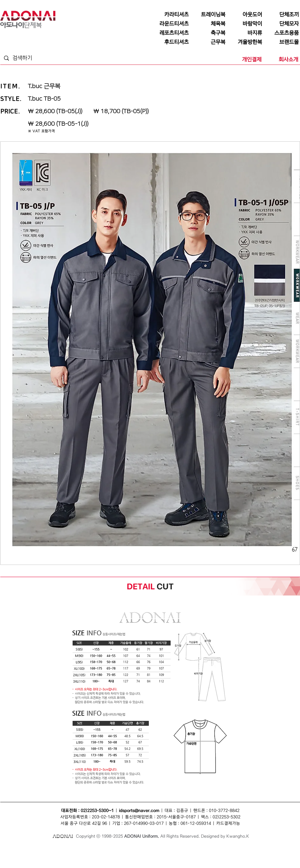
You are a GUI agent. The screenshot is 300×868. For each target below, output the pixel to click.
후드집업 (287, 856)
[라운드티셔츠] (172, 24)
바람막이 (149, 849)
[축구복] (208, 33)
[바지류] (245, 33)
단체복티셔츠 (58, 849)
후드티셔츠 (244, 856)
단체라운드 (200, 856)
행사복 (214, 856)
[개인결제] (244, 60)
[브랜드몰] (282, 42)
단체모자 (135, 849)
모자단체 (91, 856)
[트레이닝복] (208, 15)
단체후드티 (260, 856)
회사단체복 (46, 856)
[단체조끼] (282, 15)
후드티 (274, 856)
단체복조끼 (112, 849)
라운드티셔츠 (182, 856)
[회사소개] (281, 60)
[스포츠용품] (282, 33)
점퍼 (201, 849)
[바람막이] (245, 24)
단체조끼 (97, 849)
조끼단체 (77, 856)
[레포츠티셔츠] (172, 33)
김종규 (182, 811)
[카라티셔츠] (172, 15)
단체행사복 (227, 856)
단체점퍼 (212, 849)
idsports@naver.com (139, 811)
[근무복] (208, 42)
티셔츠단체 (62, 856)
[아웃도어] (245, 15)
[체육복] (208, 24)
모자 (124, 849)
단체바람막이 (165, 849)
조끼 (86, 849)
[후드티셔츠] (172, 42)
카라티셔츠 (106, 856)
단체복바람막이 (186, 849)
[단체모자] (282, 24)
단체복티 (75, 849)
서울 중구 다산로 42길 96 (84, 823)
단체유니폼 (29, 856)
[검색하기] (36, 58)
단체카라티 (123, 856)
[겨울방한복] (245, 42)
